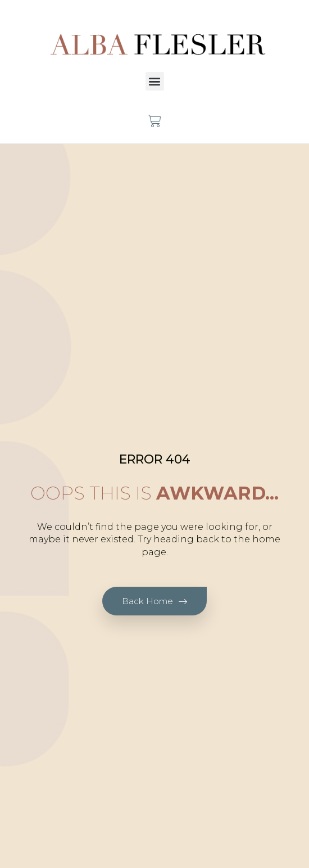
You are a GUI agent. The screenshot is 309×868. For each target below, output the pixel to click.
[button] (155, 81)
